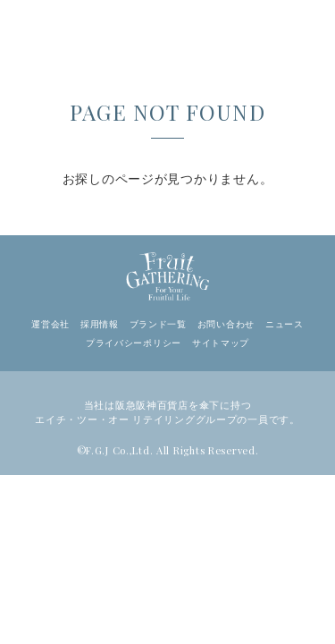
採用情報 (100, 324)
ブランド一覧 (158, 324)
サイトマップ (221, 343)
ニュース (285, 324)
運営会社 (50, 324)
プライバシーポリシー (134, 343)
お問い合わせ (226, 324)
